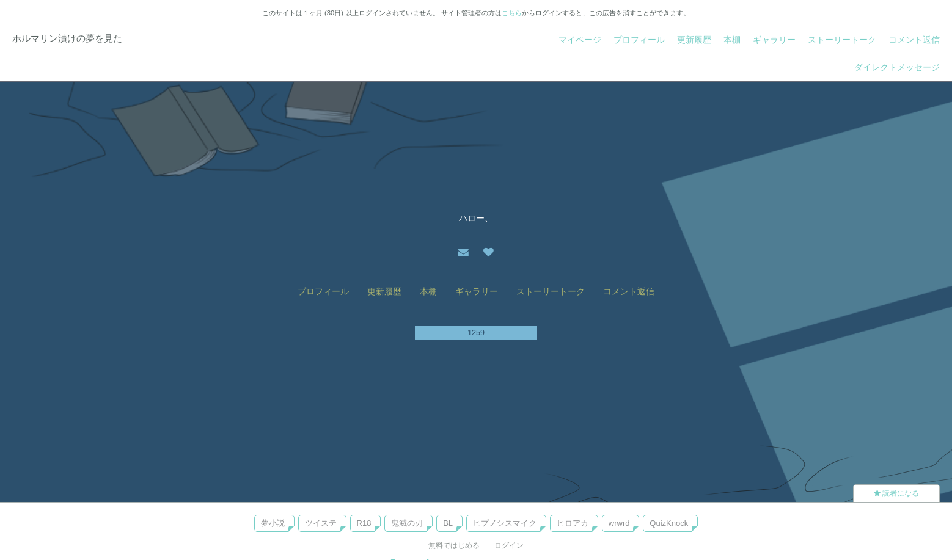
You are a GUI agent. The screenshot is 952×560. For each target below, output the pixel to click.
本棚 (732, 40)
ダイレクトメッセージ (897, 67)
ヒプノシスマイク (505, 523)
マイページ (580, 40)
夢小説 (273, 523)
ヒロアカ (573, 523)
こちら (512, 13)
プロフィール (639, 40)
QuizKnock (669, 523)
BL (448, 523)
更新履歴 (694, 40)
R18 (364, 523)
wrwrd (619, 523)
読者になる (896, 493)
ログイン (509, 545)
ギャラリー (774, 40)
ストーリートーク (842, 40)
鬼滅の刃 (407, 523)
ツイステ (321, 523)
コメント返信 (914, 40)
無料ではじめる (454, 545)
